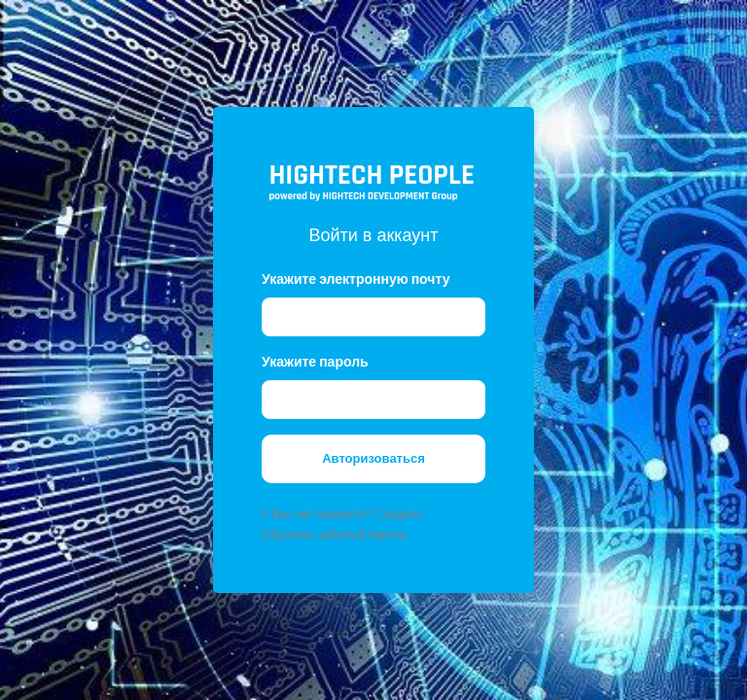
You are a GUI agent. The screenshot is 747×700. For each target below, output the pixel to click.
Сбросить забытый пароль (335, 534)
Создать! (399, 514)
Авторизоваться (373, 458)
